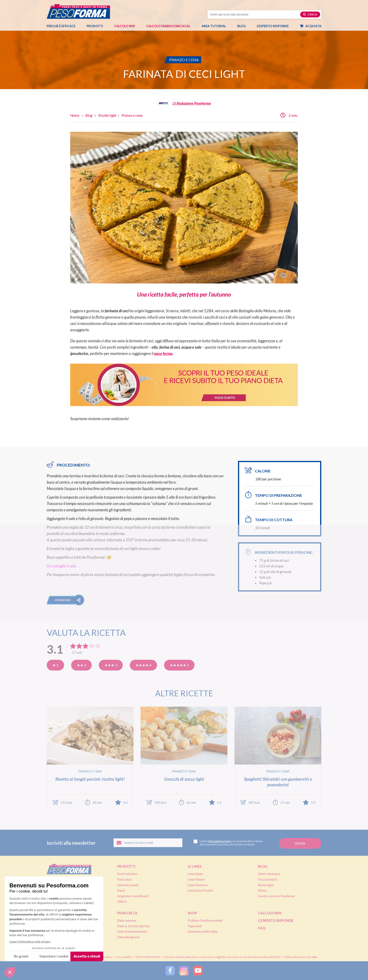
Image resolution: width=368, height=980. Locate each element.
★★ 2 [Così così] (81, 665)
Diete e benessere (269, 874)
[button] (65, 600)
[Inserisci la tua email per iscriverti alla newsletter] (148, 843)
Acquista (313, 26)
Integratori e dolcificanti (133, 896)
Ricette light (107, 115)
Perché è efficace (61, 26)
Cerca (310, 14)
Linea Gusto (195, 874)
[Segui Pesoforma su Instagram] (184, 971)
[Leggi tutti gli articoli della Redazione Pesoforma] (184, 105)
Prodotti (97, 26)
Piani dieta (127, 913)
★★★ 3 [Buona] (111, 665)
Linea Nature (196, 879)
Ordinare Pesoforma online (205, 920)
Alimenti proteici (128, 885)
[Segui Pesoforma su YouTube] (198, 971)
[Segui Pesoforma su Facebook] (170, 971)
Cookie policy (104, 957)
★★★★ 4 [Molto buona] (143, 665)
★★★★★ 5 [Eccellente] (179, 665)
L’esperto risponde (273, 26)
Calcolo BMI (125, 26)
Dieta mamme (126, 920)
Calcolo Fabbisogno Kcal (168, 26)
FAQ (262, 928)
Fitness (262, 890)
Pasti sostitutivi (127, 874)
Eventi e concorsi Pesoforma (276, 896)
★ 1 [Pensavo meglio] (55, 665)
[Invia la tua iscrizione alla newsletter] (300, 843)
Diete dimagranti (128, 937)
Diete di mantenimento (132, 931)
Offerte (122, 901)
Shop (192, 913)
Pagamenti (195, 926)
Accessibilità (124, 957)
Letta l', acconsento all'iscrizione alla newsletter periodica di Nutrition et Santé (228, 843)
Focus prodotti (267, 879)
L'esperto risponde (276, 920)
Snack (121, 890)
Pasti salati (124, 879)
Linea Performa (198, 885)
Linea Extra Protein (200, 890)
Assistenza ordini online (203, 931)
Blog (244, 26)
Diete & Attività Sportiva (134, 926)
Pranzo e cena (132, 115)
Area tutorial (216, 26)
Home (75, 115)
